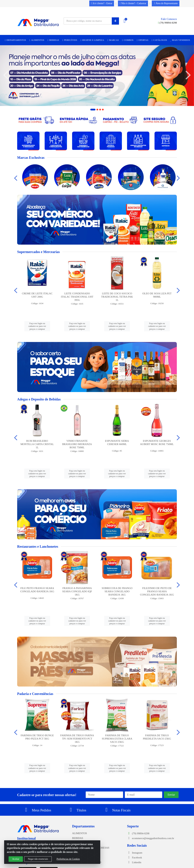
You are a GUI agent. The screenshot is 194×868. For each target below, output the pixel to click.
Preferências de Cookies (68, 859)
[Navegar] (6, 75)
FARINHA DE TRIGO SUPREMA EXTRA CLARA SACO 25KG (117, 739)
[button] (93, 110)
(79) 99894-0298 (167, 23)
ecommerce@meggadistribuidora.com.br (151, 838)
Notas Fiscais (117, 810)
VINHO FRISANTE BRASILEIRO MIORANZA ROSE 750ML (77, 444)
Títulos (77, 810)
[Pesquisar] (115, 21)
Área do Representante (166, 3)
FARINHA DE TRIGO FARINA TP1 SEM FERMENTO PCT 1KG (77, 739)
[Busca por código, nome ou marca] (88, 21)
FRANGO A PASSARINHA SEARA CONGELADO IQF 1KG (77, 591)
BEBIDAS (78, 838)
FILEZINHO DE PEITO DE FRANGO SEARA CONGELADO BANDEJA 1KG (157, 591)
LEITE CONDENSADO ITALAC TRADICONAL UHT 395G (77, 297)
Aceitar (16, 859)
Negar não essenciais (38, 859)
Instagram (135, 853)
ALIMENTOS (79, 833)
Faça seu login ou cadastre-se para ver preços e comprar (37, 326)
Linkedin (134, 862)
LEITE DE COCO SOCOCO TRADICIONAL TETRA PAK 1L (117, 297)
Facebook (135, 858)
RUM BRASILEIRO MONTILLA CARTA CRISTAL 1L (37, 444)
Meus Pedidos (37, 810)
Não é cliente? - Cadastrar (133, 3)
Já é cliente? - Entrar (102, 3)
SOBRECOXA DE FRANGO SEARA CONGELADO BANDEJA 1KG (117, 591)
